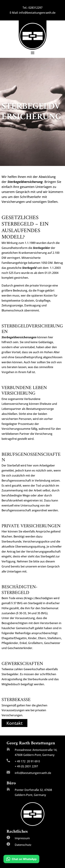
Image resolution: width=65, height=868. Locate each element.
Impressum (22, 838)
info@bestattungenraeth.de (37, 13)
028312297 (35, 8)
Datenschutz (23, 845)
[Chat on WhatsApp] (21, 860)
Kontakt (14, 723)
